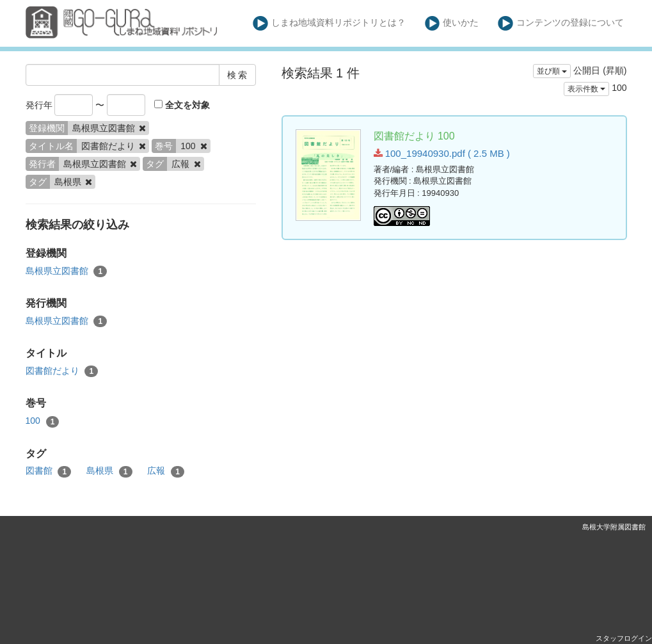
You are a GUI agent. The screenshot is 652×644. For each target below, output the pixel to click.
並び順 (552, 71)
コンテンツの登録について (561, 23)
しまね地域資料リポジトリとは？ (329, 23)
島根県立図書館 (67, 271)
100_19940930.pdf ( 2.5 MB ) (442, 153)
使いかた (452, 23)
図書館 (49, 471)
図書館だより (62, 371)
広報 (166, 471)
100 (43, 421)
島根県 (109, 471)
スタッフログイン (624, 638)
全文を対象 (182, 105)
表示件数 (586, 89)
